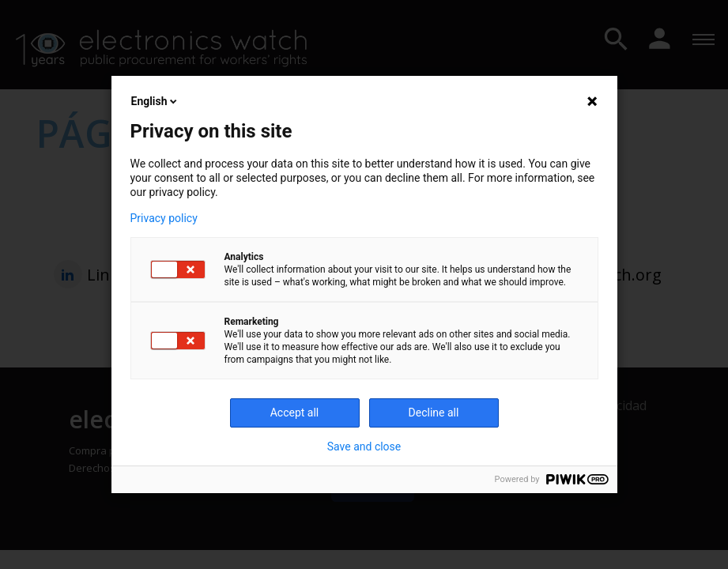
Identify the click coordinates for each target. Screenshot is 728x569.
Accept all (295, 413)
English (156, 101)
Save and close (364, 447)
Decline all (434, 413)
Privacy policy (164, 218)
